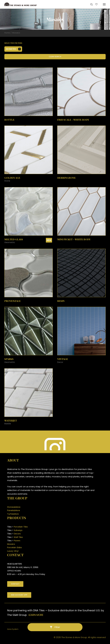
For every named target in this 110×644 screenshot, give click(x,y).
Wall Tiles (18, 537)
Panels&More (14, 510)
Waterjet (11, 421)
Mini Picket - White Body (74, 239)
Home (7, 33)
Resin (61, 301)
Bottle (9, 120)
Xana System (13, 629)
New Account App (19, 595)
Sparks (9, 359)
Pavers (17, 541)
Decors (17, 534)
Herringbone (66, 178)
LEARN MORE (36, 615)
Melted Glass (14, 239)
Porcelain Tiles (21, 527)
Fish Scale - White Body (73, 120)
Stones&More (14, 507)
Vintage (63, 359)
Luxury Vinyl (13, 551)
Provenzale (13, 301)
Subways (18, 530)
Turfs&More (13, 514)
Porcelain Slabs (14, 547)
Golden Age (12, 178)
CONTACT (15, 584)
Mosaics (11, 544)
